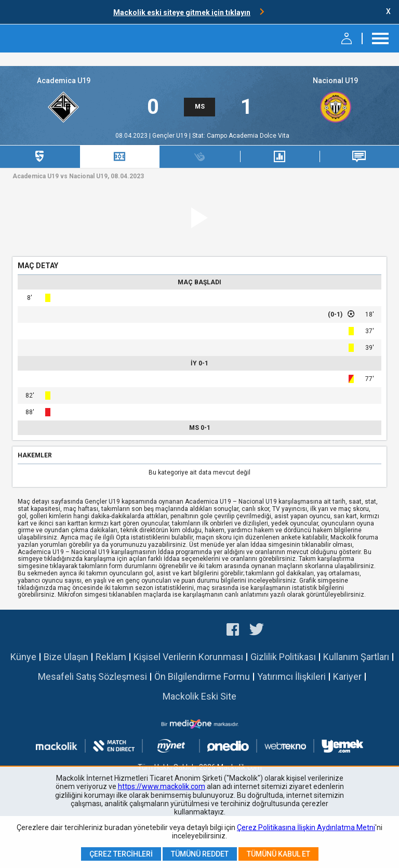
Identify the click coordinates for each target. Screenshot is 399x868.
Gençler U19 (171, 136)
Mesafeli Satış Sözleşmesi (92, 676)
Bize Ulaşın (66, 657)
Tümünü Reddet (200, 854)
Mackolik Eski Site (199, 696)
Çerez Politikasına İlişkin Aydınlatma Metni (306, 827)
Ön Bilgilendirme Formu (202, 676)
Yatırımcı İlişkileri (291, 676)
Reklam (111, 657)
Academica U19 (64, 81)
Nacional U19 (335, 81)
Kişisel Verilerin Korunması (188, 657)
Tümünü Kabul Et (278, 854)
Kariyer (347, 676)
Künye (23, 657)
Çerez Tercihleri (121, 854)
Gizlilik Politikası (283, 657)
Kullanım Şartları (356, 657)
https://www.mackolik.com (162, 786)
